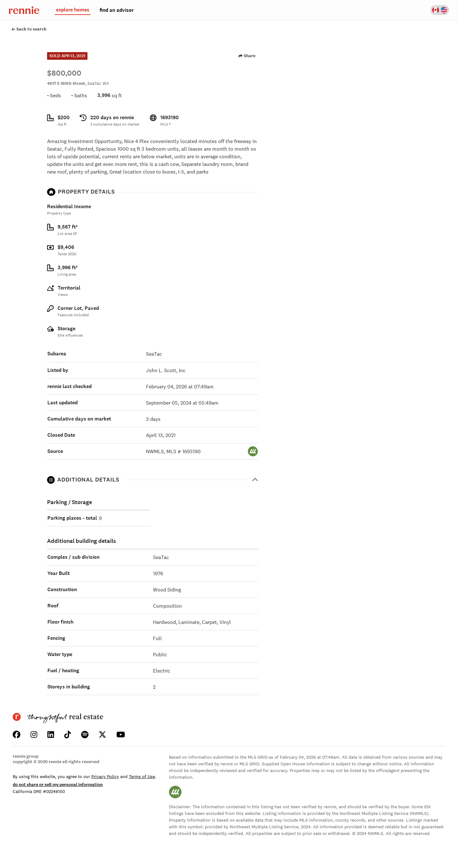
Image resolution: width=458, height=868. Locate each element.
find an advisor (117, 10)
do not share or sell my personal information (58, 785)
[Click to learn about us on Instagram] (34, 735)
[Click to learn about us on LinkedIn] (51, 735)
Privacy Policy (105, 776)
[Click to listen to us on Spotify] (85, 735)
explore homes (73, 10)
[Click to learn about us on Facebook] (17, 735)
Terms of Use (142, 776)
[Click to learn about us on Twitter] (102, 735)
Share (247, 56)
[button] (153, 480)
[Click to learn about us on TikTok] (68, 735)
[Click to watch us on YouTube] (121, 735)
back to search (29, 29)
